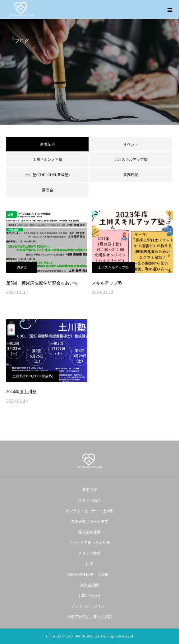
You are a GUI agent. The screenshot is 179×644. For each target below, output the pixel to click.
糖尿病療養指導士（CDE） (89, 575)
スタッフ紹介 (89, 500)
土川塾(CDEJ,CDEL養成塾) (47, 175)
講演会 (48, 190)
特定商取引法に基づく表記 (89, 617)
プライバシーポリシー (89, 606)
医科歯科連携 (89, 532)
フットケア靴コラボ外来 (89, 543)
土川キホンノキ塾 (48, 160)
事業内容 (89, 490)
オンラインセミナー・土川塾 (89, 511)
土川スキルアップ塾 (131, 160)
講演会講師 (89, 585)
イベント (131, 144)
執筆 (89, 564)
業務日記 (131, 175)
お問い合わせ (89, 596)
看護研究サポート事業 (89, 522)
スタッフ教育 (89, 553)
